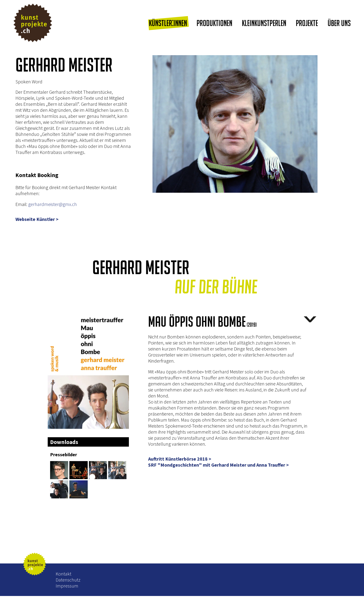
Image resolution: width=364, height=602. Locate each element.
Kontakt (63, 574)
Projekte (307, 23)
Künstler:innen (168, 23)
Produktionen (214, 23)
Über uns (339, 23)
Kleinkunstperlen (264, 23)
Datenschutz (68, 580)
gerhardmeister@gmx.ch (53, 204)
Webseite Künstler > (37, 219)
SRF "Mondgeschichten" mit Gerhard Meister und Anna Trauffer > (218, 465)
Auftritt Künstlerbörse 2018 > (180, 459)
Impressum (67, 586)
